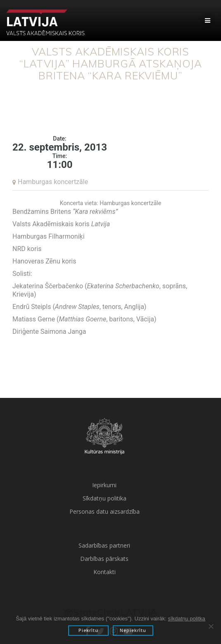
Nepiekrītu (133, 630)
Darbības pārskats (104, 559)
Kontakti (105, 572)
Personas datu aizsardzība (105, 511)
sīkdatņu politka (186, 619)
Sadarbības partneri (104, 545)
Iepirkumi (104, 485)
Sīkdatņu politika (105, 498)
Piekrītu (88, 630)
